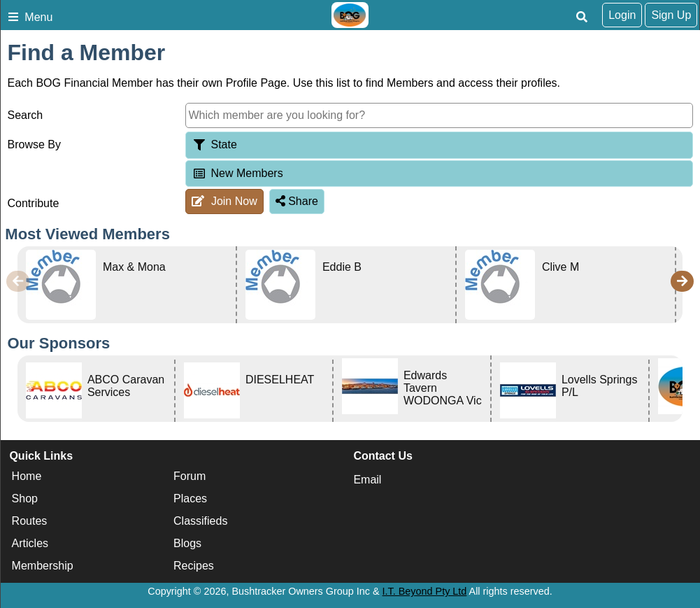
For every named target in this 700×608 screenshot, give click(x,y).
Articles (30, 543)
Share (297, 201)
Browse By (34, 144)
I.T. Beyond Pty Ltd (425, 591)
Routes (30, 521)
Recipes (194, 566)
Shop (25, 499)
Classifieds (200, 521)
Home (27, 476)
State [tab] (214, 144)
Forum (190, 476)
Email (367, 480)
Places (190, 499)
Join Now (224, 201)
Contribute (34, 203)
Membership (43, 566)
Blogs (187, 543)
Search (26, 115)
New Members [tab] (237, 173)
